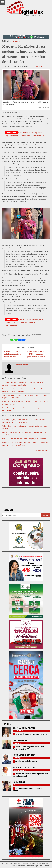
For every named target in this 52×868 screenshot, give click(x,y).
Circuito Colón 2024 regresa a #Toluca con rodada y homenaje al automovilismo (25, 323)
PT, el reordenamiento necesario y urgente (31, 734)
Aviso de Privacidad (18, 866)
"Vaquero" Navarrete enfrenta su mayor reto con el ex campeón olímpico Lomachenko (23, 384)
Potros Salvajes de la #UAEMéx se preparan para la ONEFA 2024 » (36, 354)
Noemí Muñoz (19, 782)
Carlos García (20, 741)
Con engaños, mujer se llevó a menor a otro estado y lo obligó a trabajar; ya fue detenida (23, 421)
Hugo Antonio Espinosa (24, 755)
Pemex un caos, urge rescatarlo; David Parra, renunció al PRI (29, 748)
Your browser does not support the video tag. (26, 497)
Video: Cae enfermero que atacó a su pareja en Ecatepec (24, 439)
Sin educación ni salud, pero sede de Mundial (28, 789)
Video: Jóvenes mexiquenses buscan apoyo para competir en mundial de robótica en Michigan (25, 444)
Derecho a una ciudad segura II (27, 761)
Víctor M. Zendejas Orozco (26, 768)
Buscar (45, 515)
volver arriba (42, 451)
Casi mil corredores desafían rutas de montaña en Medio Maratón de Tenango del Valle (24, 390)
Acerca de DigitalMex (34, 866)
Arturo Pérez (40, 67)
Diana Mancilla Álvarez (24, 728)
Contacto (47, 866)
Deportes (16, 41)
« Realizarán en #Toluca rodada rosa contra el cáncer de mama (14, 354)
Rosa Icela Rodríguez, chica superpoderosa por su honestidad (30, 775)
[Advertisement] (26, 25)
